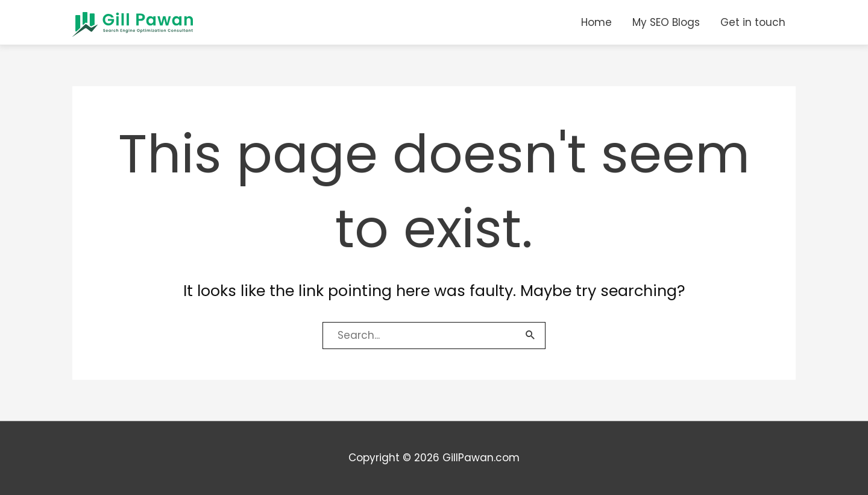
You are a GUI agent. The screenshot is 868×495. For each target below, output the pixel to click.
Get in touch (753, 22)
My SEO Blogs (666, 22)
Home (596, 22)
